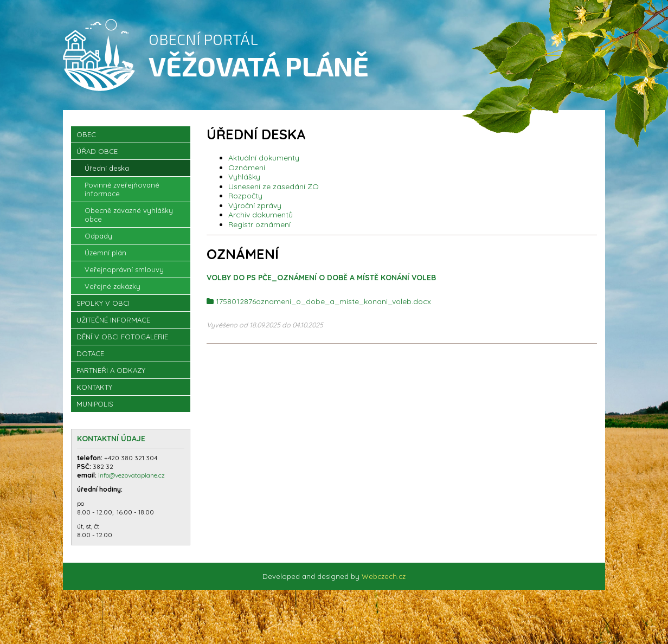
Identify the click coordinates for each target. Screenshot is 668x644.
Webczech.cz (384, 576)
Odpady (98, 236)
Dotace (90, 353)
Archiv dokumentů (261, 215)
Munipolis (95, 404)
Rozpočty (245, 196)
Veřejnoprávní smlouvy (124, 269)
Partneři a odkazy (111, 370)
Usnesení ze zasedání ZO (274, 186)
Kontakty (94, 387)
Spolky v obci (103, 303)
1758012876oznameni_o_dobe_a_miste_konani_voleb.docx (323, 301)
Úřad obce (97, 151)
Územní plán (105, 253)
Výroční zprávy (255, 205)
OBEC (86, 134)
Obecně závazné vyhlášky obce (129, 215)
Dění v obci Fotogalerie (122, 337)
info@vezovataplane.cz (132, 475)
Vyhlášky (244, 177)
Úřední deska (107, 168)
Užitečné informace (113, 320)
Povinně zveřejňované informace (122, 189)
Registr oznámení (259, 224)
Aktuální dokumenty (264, 158)
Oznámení (247, 168)
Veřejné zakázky (113, 286)
